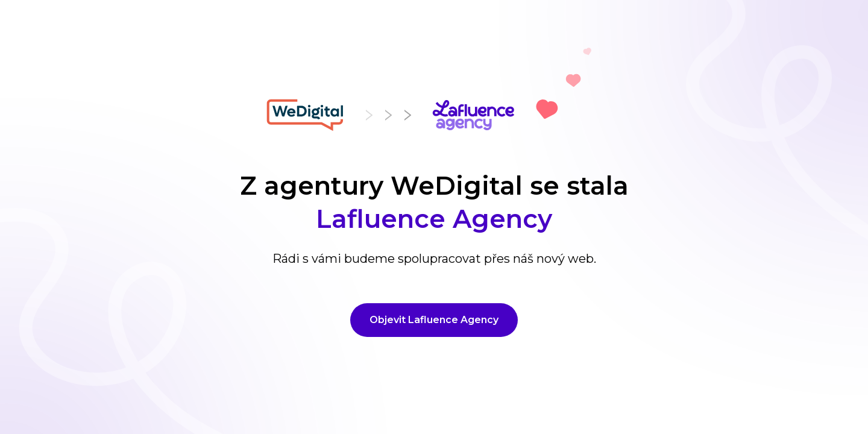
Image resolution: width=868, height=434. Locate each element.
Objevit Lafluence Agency (434, 320)
